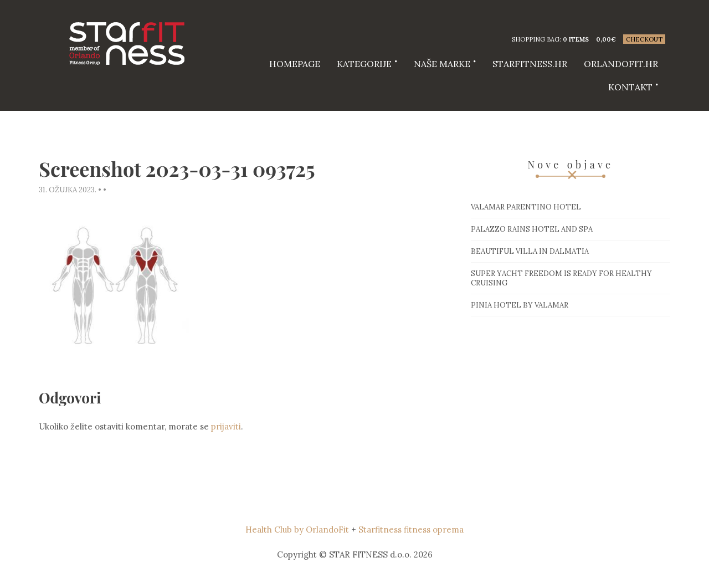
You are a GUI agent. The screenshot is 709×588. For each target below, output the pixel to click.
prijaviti (226, 426)
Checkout (644, 39)
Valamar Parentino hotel (526, 207)
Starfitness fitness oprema (411, 530)
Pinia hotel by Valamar (520, 305)
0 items (576, 39)
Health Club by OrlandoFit (297, 530)
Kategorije (364, 64)
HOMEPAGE (295, 64)
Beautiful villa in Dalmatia (530, 251)
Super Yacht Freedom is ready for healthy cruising (561, 278)
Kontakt (630, 87)
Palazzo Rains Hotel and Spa (532, 229)
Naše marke (442, 64)
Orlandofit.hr (621, 64)
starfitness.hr (530, 64)
